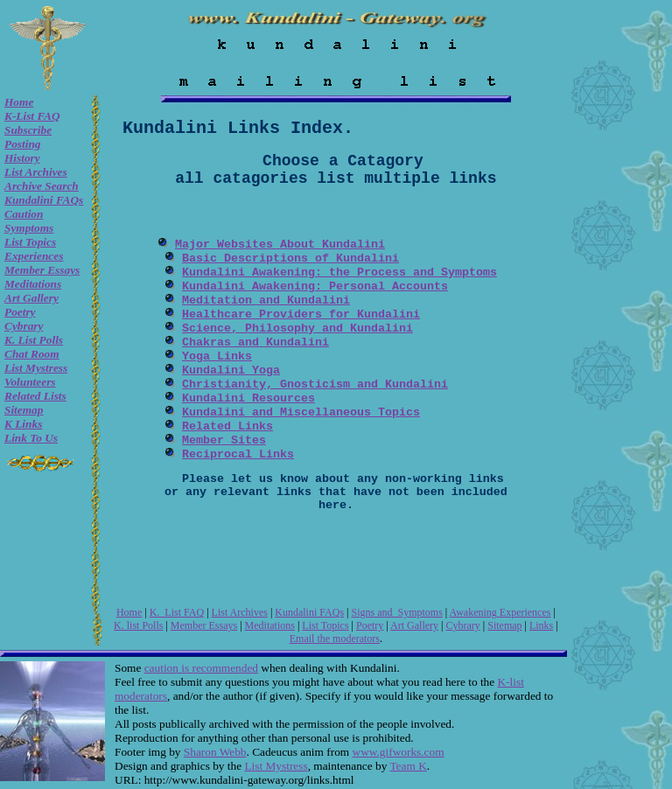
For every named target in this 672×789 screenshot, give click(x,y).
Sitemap (24, 410)
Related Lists (35, 396)
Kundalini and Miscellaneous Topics (301, 412)
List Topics (30, 242)
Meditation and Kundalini (266, 300)
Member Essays (42, 270)
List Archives (36, 172)
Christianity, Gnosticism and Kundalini (315, 384)
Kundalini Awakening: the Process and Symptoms (339, 272)
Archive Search (42, 186)
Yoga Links (217, 356)
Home (19, 102)
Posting (22, 144)
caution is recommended (201, 668)
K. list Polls (34, 340)
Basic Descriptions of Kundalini (290, 258)
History (22, 158)
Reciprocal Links (238, 454)
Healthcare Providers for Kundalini (301, 314)
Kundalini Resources (248, 398)
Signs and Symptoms (396, 612)
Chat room (32, 354)
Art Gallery (31, 298)
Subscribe (28, 130)
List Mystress (36, 368)
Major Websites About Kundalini (280, 244)
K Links (23, 424)
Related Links (227, 426)
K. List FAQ (177, 612)
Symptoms (29, 228)
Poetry (20, 312)
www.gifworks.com (399, 752)
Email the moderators (335, 639)
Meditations (33, 284)
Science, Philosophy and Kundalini (297, 328)
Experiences (34, 256)
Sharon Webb (215, 752)
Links (541, 625)
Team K (408, 766)
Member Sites (224, 440)
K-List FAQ (32, 116)
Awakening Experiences (500, 612)
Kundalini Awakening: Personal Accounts (315, 286)
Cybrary (24, 326)
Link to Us (31, 438)
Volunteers (30, 382)
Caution (24, 214)
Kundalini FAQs (44, 200)
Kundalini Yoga (231, 370)
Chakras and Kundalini (255, 342)
